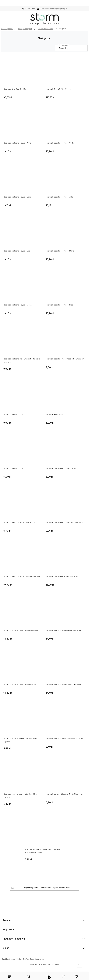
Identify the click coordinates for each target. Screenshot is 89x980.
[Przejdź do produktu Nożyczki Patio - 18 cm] (66, 397)
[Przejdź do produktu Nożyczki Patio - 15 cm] (23, 397)
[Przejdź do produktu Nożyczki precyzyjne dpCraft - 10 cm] (66, 451)
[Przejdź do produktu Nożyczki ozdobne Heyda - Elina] (23, 179)
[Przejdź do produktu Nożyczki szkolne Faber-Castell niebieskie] (66, 667)
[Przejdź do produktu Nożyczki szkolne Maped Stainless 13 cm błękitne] (23, 721)
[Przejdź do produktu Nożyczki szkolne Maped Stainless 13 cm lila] (66, 721)
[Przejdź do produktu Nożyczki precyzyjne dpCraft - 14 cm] (23, 505)
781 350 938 (30, 9)
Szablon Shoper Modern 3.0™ (14, 959)
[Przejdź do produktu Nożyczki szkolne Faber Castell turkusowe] (66, 613)
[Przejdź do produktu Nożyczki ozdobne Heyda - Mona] (23, 288)
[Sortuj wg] (71, 48)
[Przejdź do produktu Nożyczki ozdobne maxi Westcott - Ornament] (66, 342)
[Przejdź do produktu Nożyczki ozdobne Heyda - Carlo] (66, 125)
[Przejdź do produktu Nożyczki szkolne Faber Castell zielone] (23, 667)
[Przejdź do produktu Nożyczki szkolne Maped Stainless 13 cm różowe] (23, 776)
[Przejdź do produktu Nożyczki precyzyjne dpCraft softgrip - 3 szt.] (23, 559)
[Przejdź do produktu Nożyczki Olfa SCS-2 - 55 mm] (66, 71)
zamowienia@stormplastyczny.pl (53, 9)
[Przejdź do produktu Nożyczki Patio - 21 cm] (23, 451)
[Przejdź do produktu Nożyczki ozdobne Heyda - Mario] (66, 233)
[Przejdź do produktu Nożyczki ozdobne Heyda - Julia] (66, 179)
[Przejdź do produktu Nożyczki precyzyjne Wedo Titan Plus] (66, 559)
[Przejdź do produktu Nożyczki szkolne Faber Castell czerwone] (23, 613)
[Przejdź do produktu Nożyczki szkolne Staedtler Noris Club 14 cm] (66, 776)
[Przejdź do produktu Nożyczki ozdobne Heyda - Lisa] (23, 233)
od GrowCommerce (35, 959)
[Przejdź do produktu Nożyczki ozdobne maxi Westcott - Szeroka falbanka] (23, 342)
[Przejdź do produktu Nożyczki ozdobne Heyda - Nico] (66, 288)
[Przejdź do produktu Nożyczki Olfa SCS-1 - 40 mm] (23, 71)
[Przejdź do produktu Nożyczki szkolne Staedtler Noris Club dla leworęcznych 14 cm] (45, 832)
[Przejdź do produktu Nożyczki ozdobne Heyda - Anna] (23, 125)
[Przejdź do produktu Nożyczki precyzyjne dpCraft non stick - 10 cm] (66, 505)
